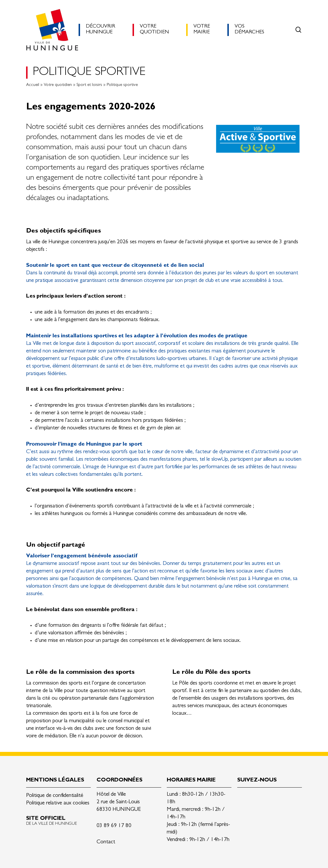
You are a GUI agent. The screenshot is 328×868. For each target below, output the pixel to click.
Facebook (255, 797)
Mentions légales (55, 780)
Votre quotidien (58, 85)
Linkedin (242, 797)
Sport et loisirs (89, 85)
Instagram (269, 797)
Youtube (283, 797)
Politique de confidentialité (55, 796)
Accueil (33, 85)
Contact (106, 842)
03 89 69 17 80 (114, 826)
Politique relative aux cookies (58, 803)
